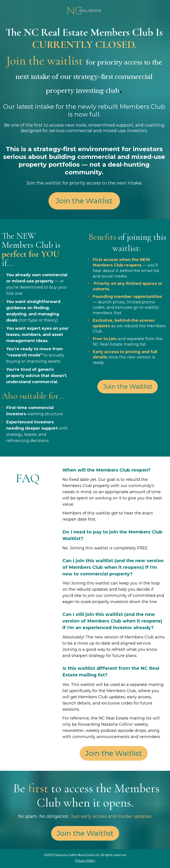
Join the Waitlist (84, 201)
